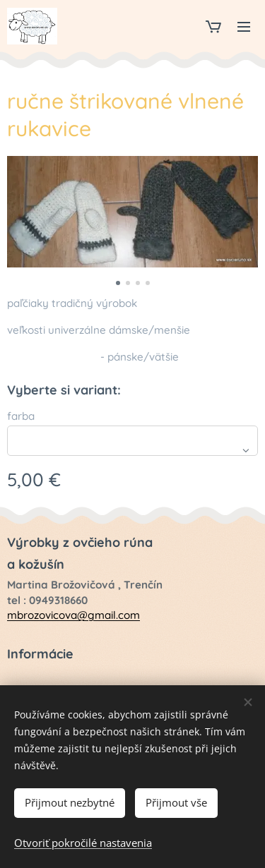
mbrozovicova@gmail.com (73, 615)
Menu (244, 27)
